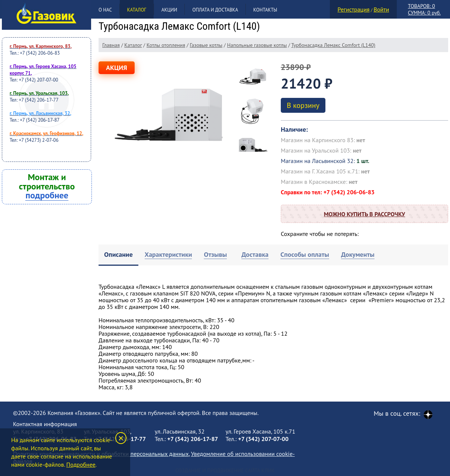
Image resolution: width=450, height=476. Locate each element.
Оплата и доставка (215, 10)
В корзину (303, 105)
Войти (381, 9)
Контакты (265, 10)
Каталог (137, 10)
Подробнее (81, 464)
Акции (169, 10)
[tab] (118, 255)
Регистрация (354, 9)
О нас (105, 10)
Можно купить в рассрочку (364, 214)
